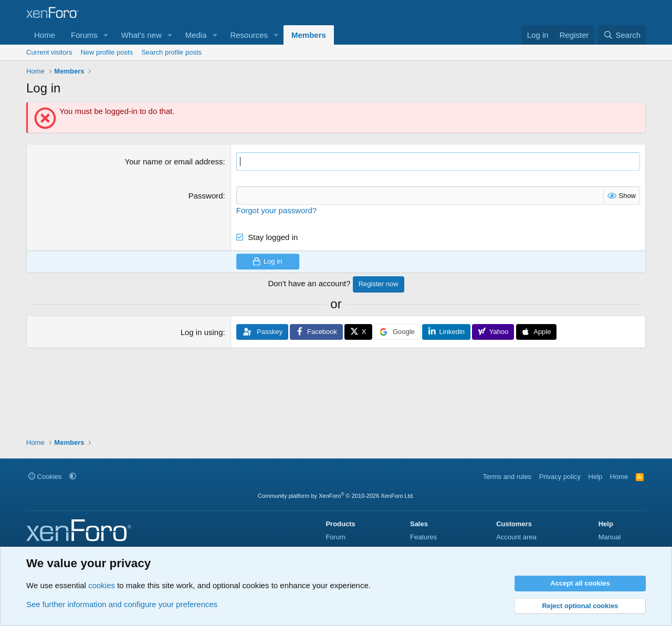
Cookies (45, 477)
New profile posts (107, 52)
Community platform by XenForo (336, 496)
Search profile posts (171, 52)
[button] (106, 35)
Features (423, 537)
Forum (335, 537)
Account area (516, 537)
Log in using (202, 332)
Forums (84, 35)
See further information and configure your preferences (122, 604)
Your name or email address (174, 161)
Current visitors (49, 52)
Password (206, 196)
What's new (141, 35)
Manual (610, 537)
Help (596, 477)
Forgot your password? (276, 210)
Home (45, 35)
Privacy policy (560, 477)
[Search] (622, 35)
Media (196, 35)
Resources (249, 35)
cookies (102, 585)
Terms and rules (507, 477)
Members (309, 35)
